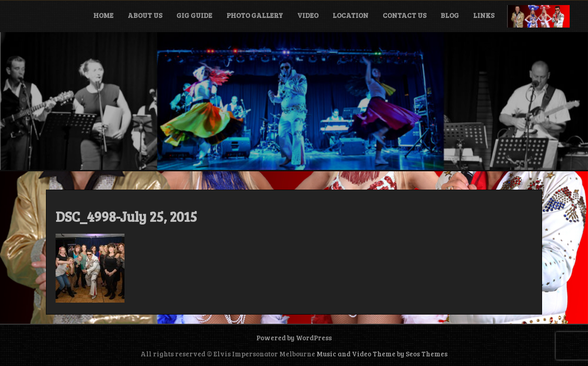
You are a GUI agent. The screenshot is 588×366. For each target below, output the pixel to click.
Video (308, 15)
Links (484, 15)
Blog (450, 15)
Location (351, 15)
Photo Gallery (255, 15)
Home (103, 15)
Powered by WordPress (294, 338)
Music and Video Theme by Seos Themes (382, 354)
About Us (145, 15)
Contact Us (404, 15)
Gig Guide (194, 15)
